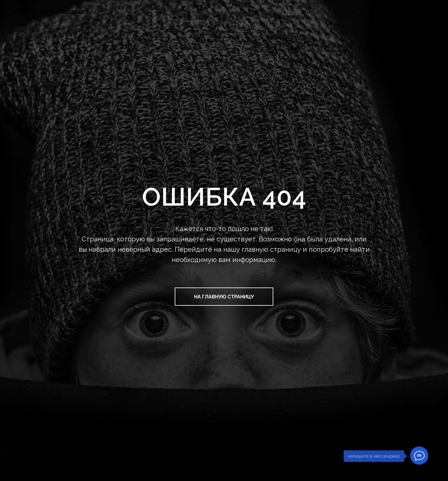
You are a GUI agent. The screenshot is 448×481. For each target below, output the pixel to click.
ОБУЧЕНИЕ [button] (376, 12)
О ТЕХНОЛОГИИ (339, 12)
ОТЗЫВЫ (409, 12)
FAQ (432, 12)
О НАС (307, 12)
